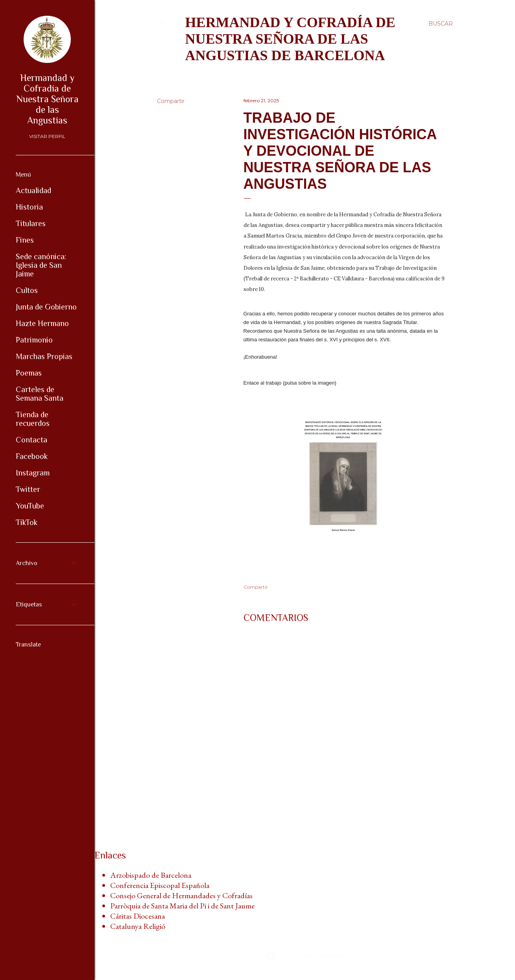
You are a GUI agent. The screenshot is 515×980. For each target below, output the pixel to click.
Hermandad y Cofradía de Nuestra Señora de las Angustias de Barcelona (290, 39)
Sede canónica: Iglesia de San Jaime (41, 265)
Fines (25, 240)
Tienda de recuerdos (33, 419)
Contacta (31, 440)
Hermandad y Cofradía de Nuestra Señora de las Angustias (47, 99)
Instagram (33, 473)
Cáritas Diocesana (138, 916)
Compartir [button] (171, 101)
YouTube (30, 506)
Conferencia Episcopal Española (160, 885)
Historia (29, 207)
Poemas (29, 373)
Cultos (27, 290)
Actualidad (33, 190)
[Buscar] (441, 24)
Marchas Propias (44, 356)
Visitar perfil (47, 136)
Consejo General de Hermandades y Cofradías (181, 895)
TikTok (27, 522)
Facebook (32, 456)
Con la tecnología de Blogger (305, 956)
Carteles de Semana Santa (40, 394)
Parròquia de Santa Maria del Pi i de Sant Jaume (182, 906)
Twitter (28, 489)
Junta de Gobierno (46, 307)
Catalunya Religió (138, 926)
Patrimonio (34, 340)
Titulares (31, 223)
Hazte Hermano (42, 323)
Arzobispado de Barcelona (151, 875)
